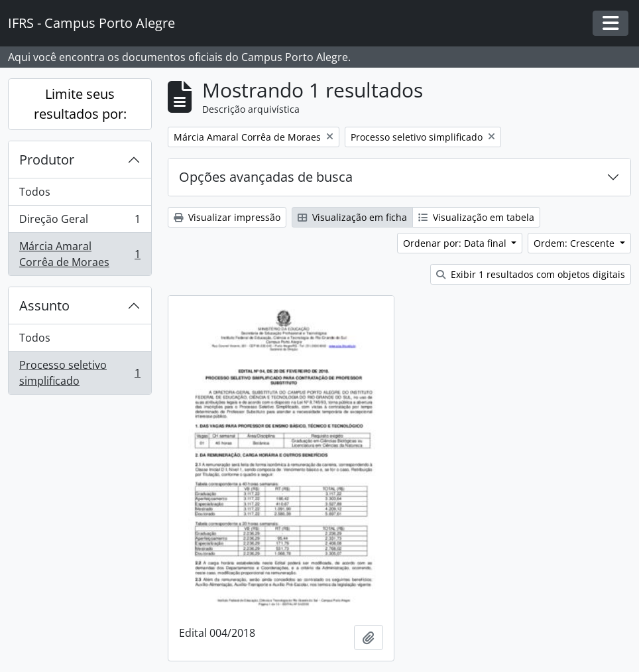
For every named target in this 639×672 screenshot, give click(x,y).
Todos (35, 192)
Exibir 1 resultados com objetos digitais (531, 274)
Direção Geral (80, 222)
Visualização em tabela (476, 217)
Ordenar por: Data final (456, 243)
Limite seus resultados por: (80, 104)
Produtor (47, 160)
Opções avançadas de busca (266, 177)
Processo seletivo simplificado (80, 373)
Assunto (44, 305)
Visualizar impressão (227, 217)
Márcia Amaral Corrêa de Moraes (80, 254)
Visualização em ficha (352, 217)
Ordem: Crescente (575, 243)
